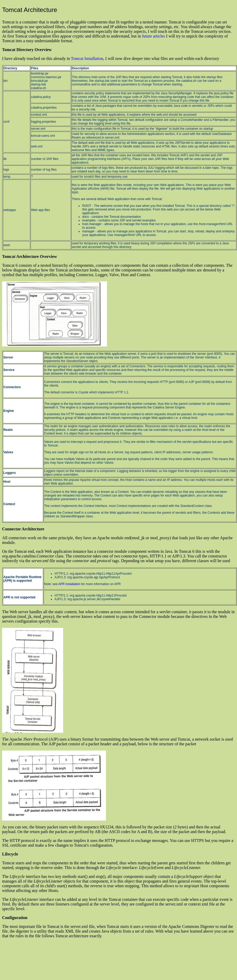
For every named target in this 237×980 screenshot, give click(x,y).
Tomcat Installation (87, 58)
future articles (153, 36)
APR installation (69, 584)
